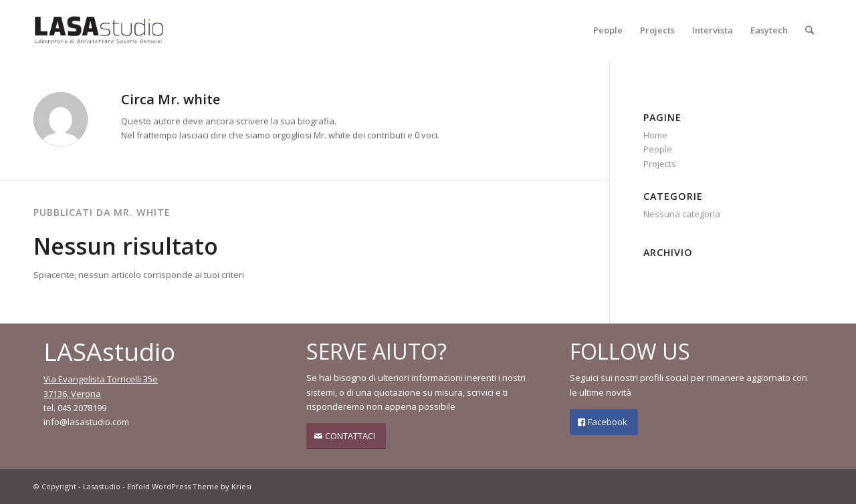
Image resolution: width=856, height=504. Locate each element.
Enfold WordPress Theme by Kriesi (189, 486)
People (658, 149)
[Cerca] (810, 30)
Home (655, 135)
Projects (660, 164)
